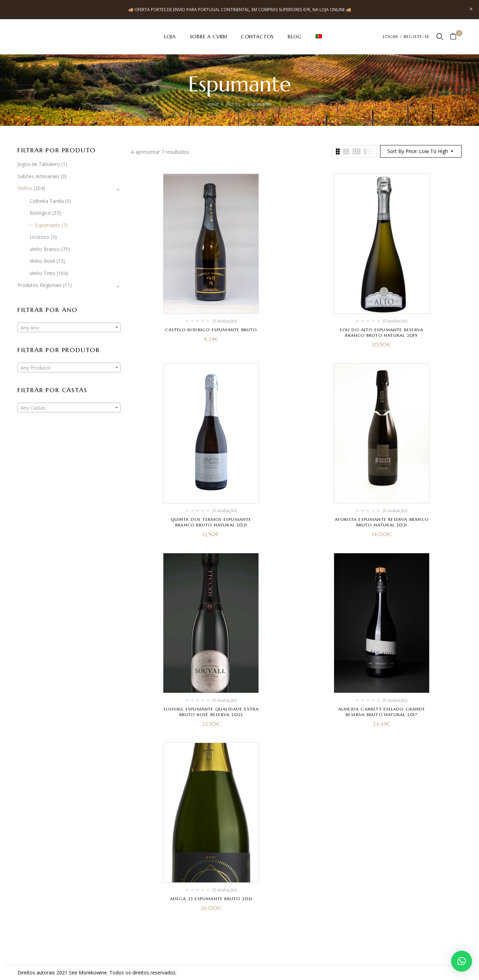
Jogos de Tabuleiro (39, 164)
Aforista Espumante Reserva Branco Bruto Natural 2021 (382, 522)
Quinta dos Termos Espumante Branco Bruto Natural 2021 (211, 522)
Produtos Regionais (40, 285)
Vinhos (233, 104)
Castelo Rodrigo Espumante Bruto (211, 330)
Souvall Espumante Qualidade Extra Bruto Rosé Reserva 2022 (211, 712)
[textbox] (69, 328)
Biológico (40, 213)
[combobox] (69, 327)
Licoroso (40, 237)
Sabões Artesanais (38, 176)
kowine (99, 973)
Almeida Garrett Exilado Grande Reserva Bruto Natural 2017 (382, 712)
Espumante (48, 225)
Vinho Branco (45, 249)
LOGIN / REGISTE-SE (406, 36)
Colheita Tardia (47, 201)
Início (213, 104)
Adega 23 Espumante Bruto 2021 (211, 899)
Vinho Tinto (43, 273)
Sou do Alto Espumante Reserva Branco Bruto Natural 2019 (381, 332)
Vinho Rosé (42, 261)
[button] (456, 37)
